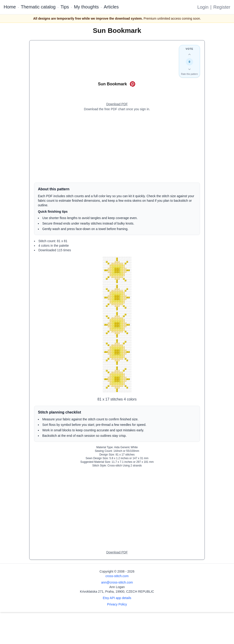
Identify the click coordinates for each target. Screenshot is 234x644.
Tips (65, 7)
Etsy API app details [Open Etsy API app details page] (117, 598)
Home (10, 7)
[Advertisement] (117, 147)
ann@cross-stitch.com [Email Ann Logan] (117, 582)
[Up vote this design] (189, 55)
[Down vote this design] (189, 69)
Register (222, 7)
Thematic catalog (38, 7)
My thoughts (86, 7)
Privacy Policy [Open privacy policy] (117, 604)
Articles (111, 7)
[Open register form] (117, 104)
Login (203, 7)
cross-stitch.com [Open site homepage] (117, 576)
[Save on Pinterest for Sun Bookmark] (133, 84)
